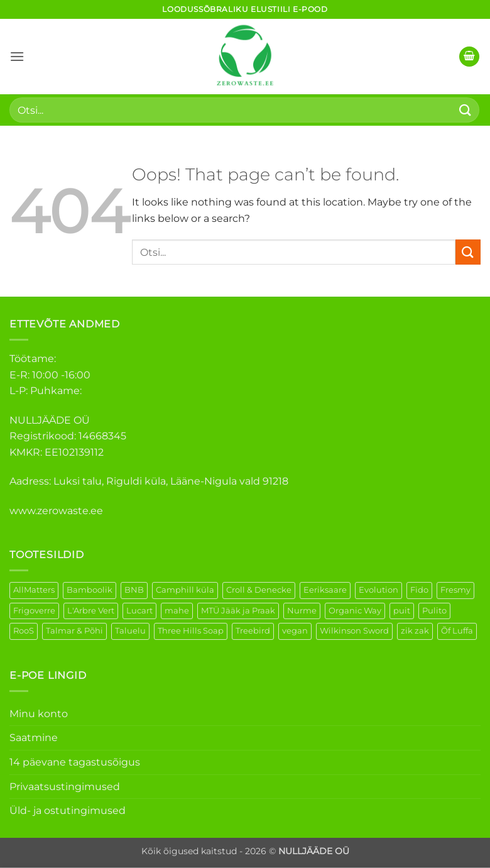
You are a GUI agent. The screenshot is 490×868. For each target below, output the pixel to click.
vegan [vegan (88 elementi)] (295, 631)
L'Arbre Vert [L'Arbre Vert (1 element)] (91, 611)
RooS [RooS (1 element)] (24, 631)
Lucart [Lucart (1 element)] (139, 611)
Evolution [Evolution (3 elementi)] (378, 590)
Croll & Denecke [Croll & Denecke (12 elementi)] (259, 590)
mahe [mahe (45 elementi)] (177, 611)
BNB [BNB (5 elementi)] (134, 590)
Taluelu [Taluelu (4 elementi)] (130, 631)
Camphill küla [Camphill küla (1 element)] (185, 590)
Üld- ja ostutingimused (68, 810)
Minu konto (39, 714)
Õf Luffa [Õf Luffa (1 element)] (457, 631)
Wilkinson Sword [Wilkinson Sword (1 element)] (354, 631)
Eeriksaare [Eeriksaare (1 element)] (325, 590)
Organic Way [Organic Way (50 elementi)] (355, 611)
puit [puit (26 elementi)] (402, 611)
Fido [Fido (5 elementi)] (419, 590)
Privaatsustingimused (65, 787)
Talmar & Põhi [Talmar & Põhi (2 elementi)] (74, 631)
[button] (17, 56)
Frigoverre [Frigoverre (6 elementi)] (34, 611)
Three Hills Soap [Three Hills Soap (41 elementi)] (191, 631)
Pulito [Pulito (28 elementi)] (434, 611)
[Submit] (465, 110)
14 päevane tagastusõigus (75, 762)
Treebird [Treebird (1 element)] (253, 631)
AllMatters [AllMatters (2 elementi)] (34, 590)
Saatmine (34, 738)
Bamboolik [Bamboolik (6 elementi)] (90, 590)
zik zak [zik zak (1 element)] (415, 631)
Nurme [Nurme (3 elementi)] (302, 611)
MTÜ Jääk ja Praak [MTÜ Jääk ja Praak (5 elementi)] (238, 611)
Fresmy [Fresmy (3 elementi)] (455, 590)
